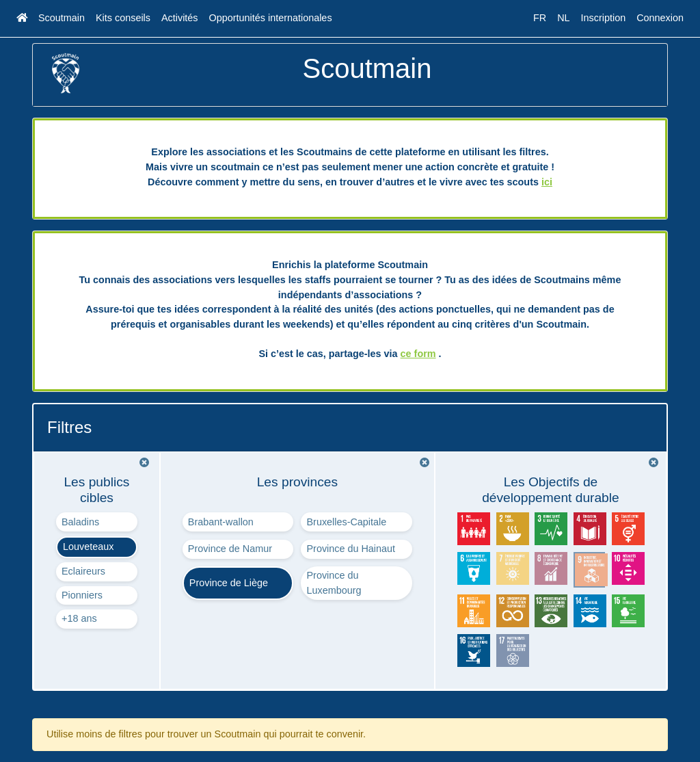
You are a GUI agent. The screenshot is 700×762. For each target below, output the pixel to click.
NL (563, 18)
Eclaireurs (83, 571)
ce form (418, 354)
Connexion (660, 18)
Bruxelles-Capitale (346, 522)
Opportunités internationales (271, 18)
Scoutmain (62, 18)
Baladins (80, 522)
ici (547, 182)
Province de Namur (230, 549)
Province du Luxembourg (334, 583)
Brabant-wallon (221, 522)
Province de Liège (229, 583)
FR (540, 18)
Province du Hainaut (351, 549)
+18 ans (79, 618)
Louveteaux (88, 547)
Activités (180, 18)
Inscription (604, 18)
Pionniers (82, 595)
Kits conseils (123, 18)
